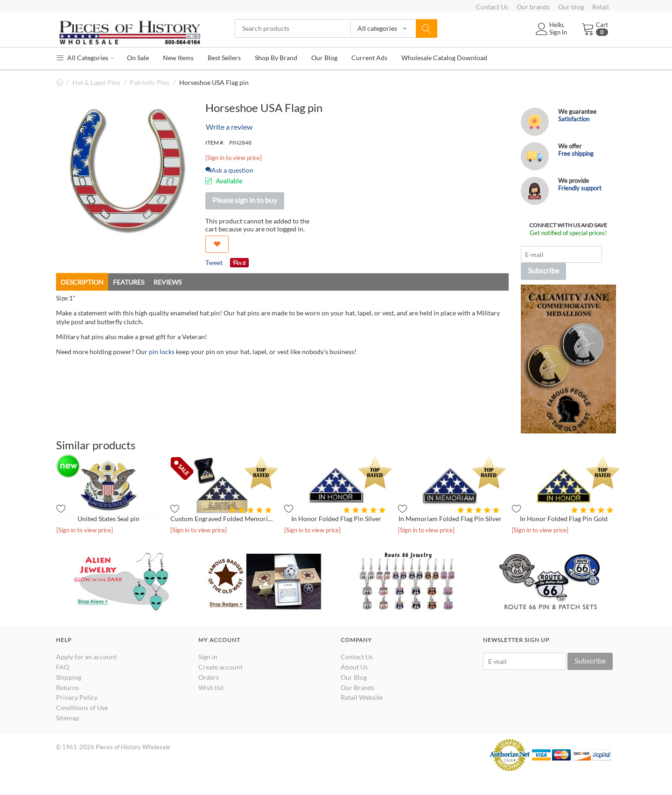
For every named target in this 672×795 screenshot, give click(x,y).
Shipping (69, 677)
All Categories (85, 58)
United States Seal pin (108, 519)
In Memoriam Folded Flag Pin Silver (450, 519)
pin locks (162, 352)
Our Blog (354, 677)
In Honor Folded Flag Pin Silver (336, 519)
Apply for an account (86, 657)
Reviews (168, 282)
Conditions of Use (82, 708)
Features (129, 282)
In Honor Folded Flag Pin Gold (564, 519)
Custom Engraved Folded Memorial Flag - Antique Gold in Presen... (222, 519)
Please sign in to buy (245, 200)
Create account (220, 667)
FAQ (63, 667)
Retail (601, 7)
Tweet (214, 262)
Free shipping (576, 153)
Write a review (229, 127)
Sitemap (68, 718)
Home (60, 82)
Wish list (211, 687)
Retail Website (362, 697)
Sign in (208, 657)
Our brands (533, 7)
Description (82, 282)
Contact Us (492, 7)
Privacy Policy (77, 697)
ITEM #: (215, 143)
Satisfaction (574, 119)
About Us (354, 667)
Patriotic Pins (150, 82)
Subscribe (543, 270)
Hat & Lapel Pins (96, 82)
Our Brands (357, 687)
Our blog (571, 7)
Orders (209, 677)
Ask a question (229, 170)
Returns (67, 687)
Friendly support (580, 188)
